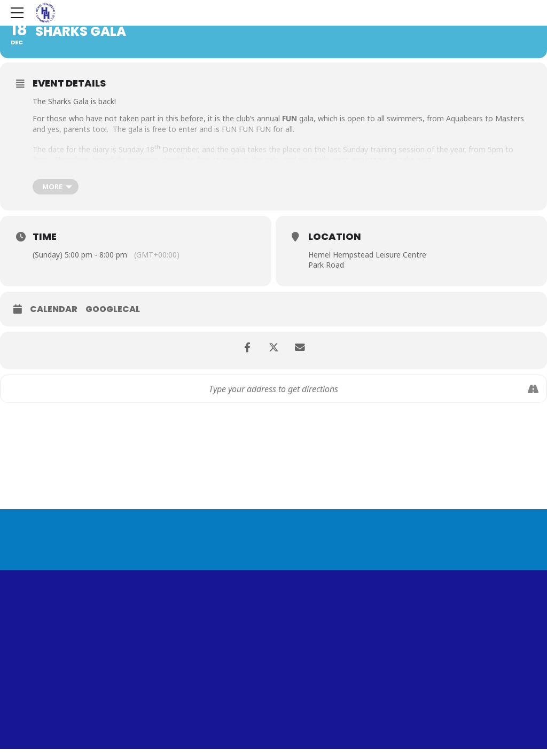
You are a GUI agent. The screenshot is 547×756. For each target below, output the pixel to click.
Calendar (54, 309)
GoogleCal (113, 309)
